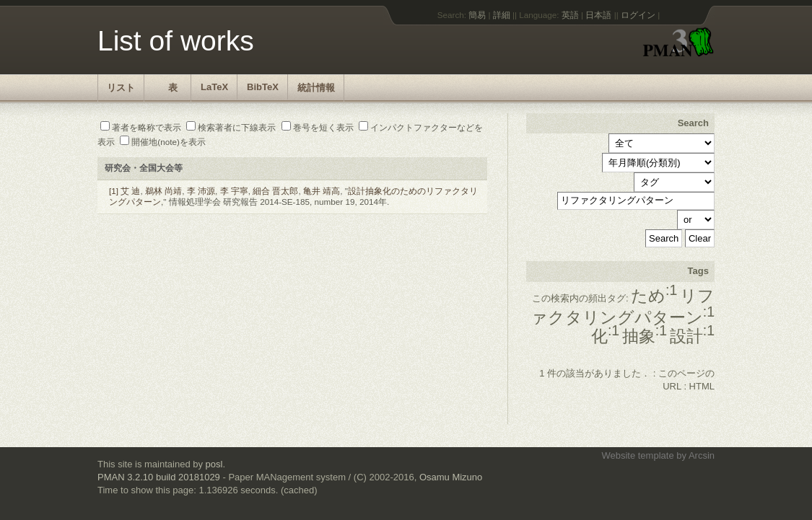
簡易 (477, 15)
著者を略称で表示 (141, 127)
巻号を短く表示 (318, 127)
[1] (114, 191)
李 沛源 (201, 191)
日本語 (598, 15)
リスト (121, 88)
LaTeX (214, 87)
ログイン (638, 15)
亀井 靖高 (322, 191)
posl (214, 464)
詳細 (502, 15)
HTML (702, 386)
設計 (692, 336)
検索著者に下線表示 (231, 127)
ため (654, 296)
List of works (176, 41)
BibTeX (263, 87)
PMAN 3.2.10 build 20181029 (159, 477)
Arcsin (702, 455)
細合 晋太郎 (275, 191)
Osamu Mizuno (451, 477)
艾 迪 (130, 191)
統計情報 (316, 88)
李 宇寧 (234, 191)
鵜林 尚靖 (163, 191)
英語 (570, 15)
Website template (637, 455)
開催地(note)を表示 (163, 142)
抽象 (645, 336)
